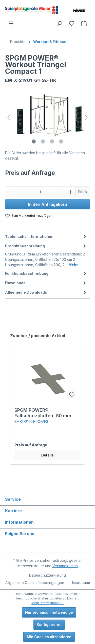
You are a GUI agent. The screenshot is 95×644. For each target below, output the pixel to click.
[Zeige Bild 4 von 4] (61, 141)
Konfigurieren (49, 625)
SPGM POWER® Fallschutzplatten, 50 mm (43, 412)
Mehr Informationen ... (48, 603)
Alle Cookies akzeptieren (49, 637)
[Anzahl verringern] (10, 192)
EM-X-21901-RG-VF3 (31, 421)
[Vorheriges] (9, 117)
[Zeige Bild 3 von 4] (52, 141)
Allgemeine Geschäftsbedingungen (35, 583)
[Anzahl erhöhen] (71, 192)
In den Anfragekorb (48, 204)
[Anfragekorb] (84, 23)
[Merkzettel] (72, 23)
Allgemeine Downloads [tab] (46, 292)
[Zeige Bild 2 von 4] (43, 141)
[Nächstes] (86, 117)
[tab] (46, 237)
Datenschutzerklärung (48, 575)
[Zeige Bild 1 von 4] (34, 141)
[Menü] (11, 23)
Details (48, 455)
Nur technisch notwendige (49, 612)
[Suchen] (60, 23)
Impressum (81, 583)
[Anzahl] (41, 192)
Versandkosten (65, 566)
